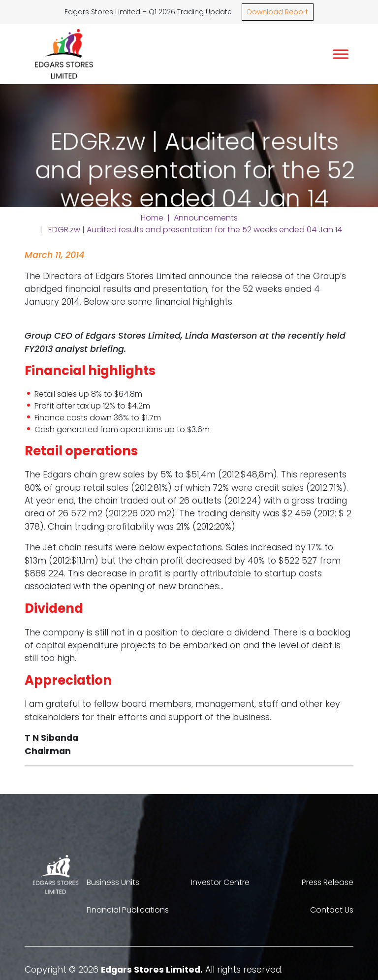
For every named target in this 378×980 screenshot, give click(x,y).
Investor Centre (220, 882)
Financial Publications (128, 910)
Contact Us (332, 910)
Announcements (206, 218)
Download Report (278, 12)
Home (152, 218)
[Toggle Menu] (341, 54)
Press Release (328, 882)
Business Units (113, 882)
